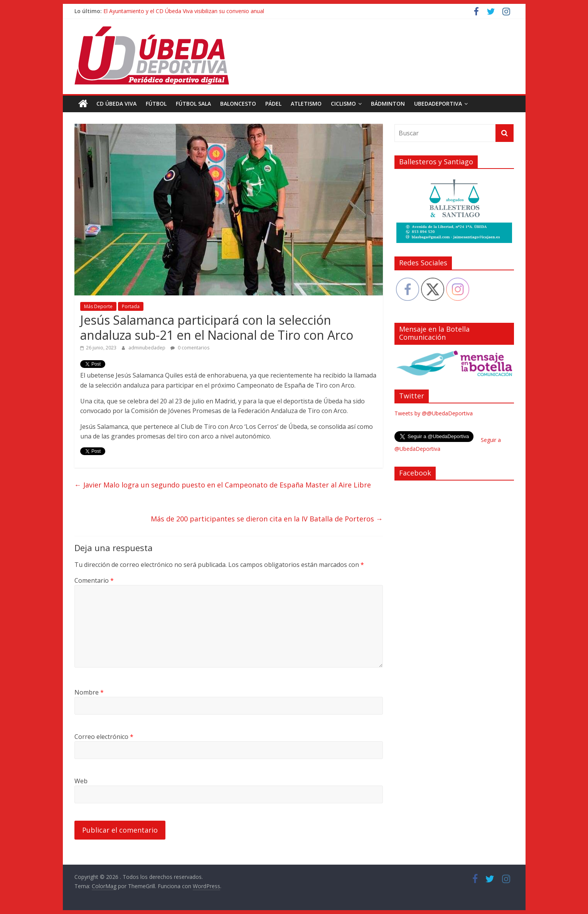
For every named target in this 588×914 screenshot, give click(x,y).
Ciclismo (343, 104)
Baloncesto (238, 104)
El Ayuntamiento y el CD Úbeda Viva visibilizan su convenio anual (184, 11)
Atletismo (306, 104)
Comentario (94, 580)
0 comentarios (190, 348)
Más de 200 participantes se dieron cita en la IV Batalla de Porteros (267, 519)
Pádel (273, 104)
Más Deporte (98, 306)
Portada (131, 306)
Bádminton (388, 104)
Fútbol (156, 104)
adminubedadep (147, 348)
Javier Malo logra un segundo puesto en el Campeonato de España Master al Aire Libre (223, 485)
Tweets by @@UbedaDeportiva (434, 413)
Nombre (89, 692)
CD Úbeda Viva (116, 104)
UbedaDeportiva (438, 104)
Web (81, 781)
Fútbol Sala (193, 104)
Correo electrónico (104, 737)
